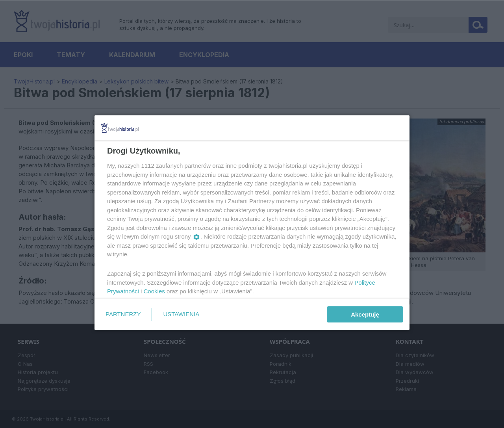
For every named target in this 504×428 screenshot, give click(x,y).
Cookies (154, 291)
